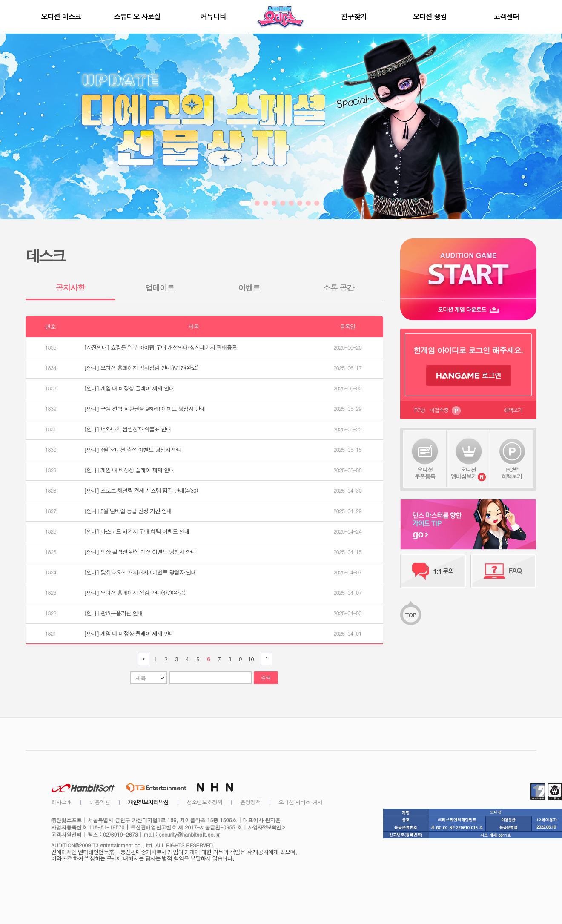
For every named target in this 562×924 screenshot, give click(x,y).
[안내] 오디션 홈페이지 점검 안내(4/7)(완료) (135, 593)
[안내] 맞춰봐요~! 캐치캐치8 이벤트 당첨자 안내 (140, 572)
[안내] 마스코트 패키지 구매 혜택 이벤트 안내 (137, 531)
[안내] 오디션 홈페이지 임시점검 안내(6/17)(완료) (141, 368)
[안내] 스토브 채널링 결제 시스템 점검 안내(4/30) (141, 491)
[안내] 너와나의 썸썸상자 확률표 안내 (128, 429)
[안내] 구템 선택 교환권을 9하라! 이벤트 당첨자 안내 (145, 409)
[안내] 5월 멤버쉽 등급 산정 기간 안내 (128, 511)
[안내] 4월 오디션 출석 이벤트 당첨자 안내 (133, 450)
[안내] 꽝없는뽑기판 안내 (114, 613)
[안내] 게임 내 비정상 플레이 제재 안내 (129, 388)
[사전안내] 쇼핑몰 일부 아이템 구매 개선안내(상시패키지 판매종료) (162, 347)
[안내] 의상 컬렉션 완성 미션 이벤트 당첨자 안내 (140, 552)
